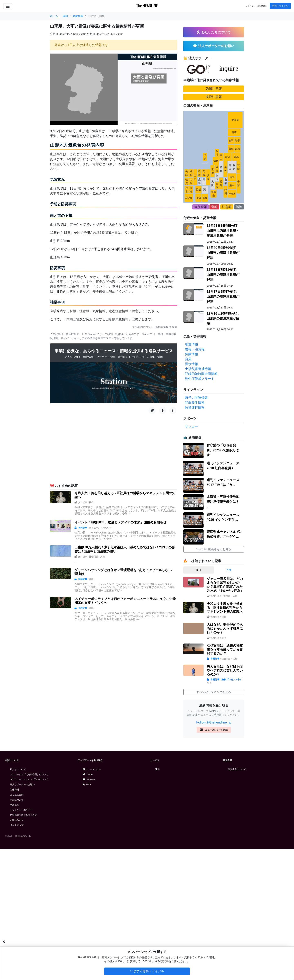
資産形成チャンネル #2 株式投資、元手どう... (224, 665)
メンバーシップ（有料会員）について (29, 905)
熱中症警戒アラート (200, 510)
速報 (157, 900)
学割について (17, 931)
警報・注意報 (195, 480)
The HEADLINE (147, 6)
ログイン (250, 6)
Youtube (89, 910)
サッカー (192, 557)
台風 (188, 490)
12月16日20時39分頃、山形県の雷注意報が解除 (224, 449)
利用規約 (14, 936)
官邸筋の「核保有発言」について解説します (223, 581)
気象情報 (192, 485)
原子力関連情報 (196, 529)
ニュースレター (92, 900)
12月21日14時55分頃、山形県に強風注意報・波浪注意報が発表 (224, 362)
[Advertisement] (114, 449)
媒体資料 (14, 920)
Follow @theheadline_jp (214, 853)
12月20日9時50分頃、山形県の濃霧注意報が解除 (223, 384)
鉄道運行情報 (195, 538)
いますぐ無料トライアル (147, 971)
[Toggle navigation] (8, 6)
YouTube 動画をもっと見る (214, 680)
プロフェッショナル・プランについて (29, 910)
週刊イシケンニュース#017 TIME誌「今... (223, 613)
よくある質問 (17, 926)
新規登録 (262, 6)
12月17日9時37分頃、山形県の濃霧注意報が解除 (223, 427)
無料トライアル (280, 6)
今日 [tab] (198, 701)
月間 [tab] (229, 701)
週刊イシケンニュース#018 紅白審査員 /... (223, 597)
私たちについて (18, 900)
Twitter (88, 905)
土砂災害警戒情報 (198, 500)
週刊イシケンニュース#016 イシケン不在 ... (223, 648)
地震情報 (192, 475)
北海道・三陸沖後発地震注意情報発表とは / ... (223, 633)
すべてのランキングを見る (214, 823)
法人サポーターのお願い (22, 915)
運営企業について (237, 900)
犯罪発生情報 (195, 534)
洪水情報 (192, 495)
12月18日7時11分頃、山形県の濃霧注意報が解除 (223, 406)
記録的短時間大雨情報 (201, 505)
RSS (87, 915)
